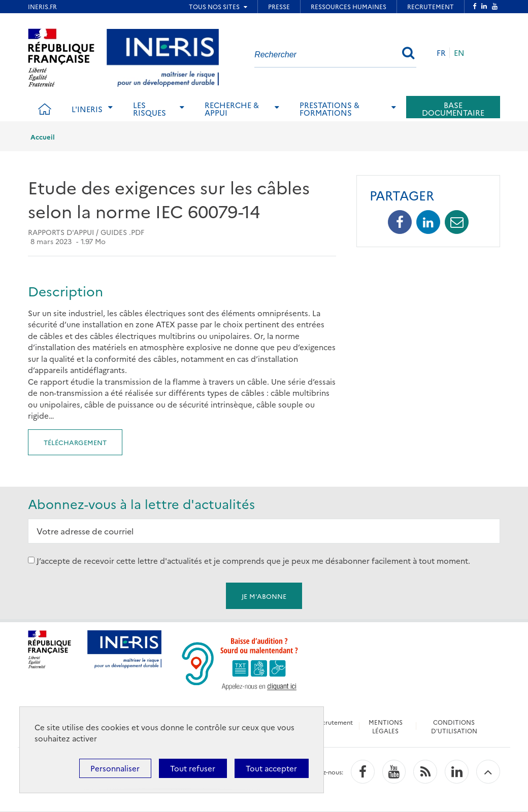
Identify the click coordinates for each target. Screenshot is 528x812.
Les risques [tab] (150, 109)
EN (459, 53)
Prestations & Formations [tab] (329, 109)
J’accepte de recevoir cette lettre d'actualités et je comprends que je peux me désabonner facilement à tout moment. (253, 560)
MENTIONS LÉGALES (386, 726)
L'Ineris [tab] (87, 109)
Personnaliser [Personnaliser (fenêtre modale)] (115, 768)
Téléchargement (75, 442)
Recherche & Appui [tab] (232, 109)
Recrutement (334, 722)
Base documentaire (453, 109)
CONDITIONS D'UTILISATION (454, 726)
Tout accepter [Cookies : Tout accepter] (271, 768)
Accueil (43, 137)
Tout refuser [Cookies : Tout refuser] (193, 768)
